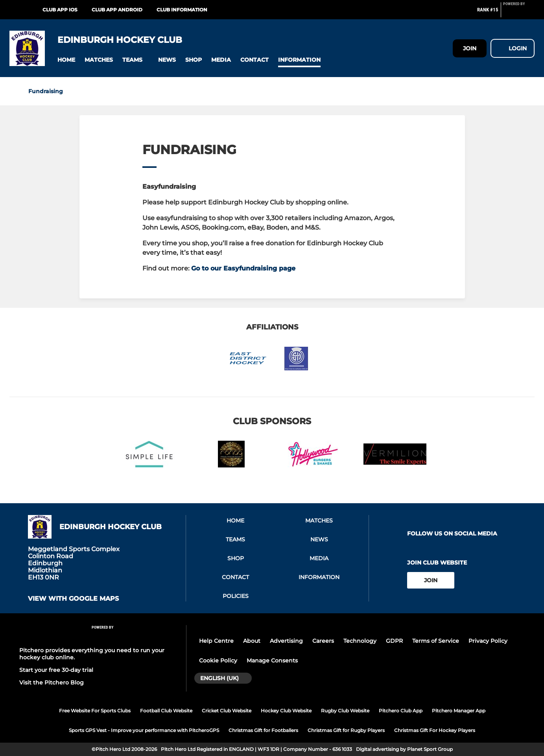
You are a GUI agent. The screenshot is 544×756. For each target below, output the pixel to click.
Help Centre (216, 641)
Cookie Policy (218, 660)
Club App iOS (60, 10)
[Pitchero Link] (519, 13)
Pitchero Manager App (459, 711)
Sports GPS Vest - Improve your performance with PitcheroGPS (144, 730)
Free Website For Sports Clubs (95, 711)
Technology (360, 641)
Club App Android (117, 10)
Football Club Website (166, 711)
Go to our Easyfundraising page (243, 268)
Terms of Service (436, 641)
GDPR (394, 641)
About (252, 641)
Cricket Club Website (227, 711)
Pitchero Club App (401, 711)
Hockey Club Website (286, 711)
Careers (323, 641)
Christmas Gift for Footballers (263, 730)
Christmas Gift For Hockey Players (435, 730)
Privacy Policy (488, 641)
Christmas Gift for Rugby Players (346, 730)
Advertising (286, 641)
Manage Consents (272, 660)
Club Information (182, 10)
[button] (66, 60)
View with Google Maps (73, 599)
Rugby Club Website (345, 711)
